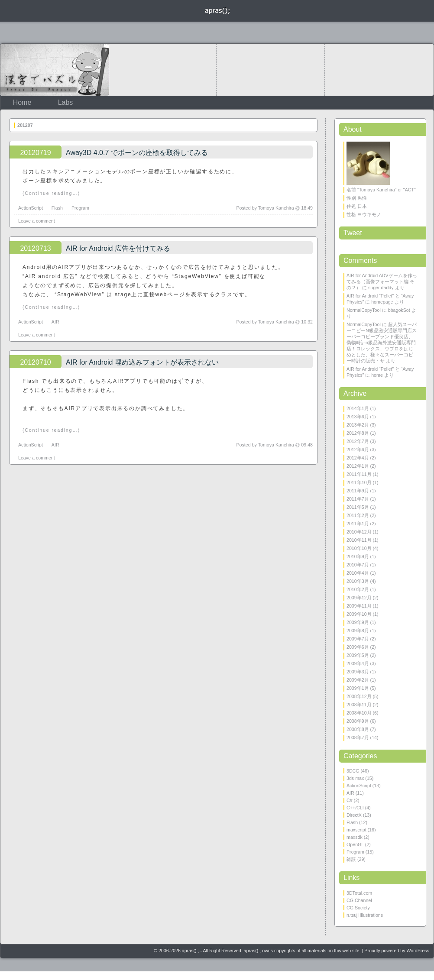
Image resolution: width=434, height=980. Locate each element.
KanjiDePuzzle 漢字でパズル (55, 70)
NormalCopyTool (364, 310)
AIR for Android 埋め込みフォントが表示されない (142, 362)
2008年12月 (359, 696)
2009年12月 (359, 598)
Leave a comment (37, 221)
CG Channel (359, 900)
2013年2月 (358, 425)
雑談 (351, 859)
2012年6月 (358, 450)
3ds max (355, 778)
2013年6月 (358, 417)
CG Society (358, 908)
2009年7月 (358, 639)
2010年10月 (359, 548)
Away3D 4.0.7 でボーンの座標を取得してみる (137, 153)
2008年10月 (359, 713)
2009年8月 (358, 631)
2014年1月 (358, 408)
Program (80, 208)
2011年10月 (359, 482)
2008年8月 (358, 729)
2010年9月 (358, 556)
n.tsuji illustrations (365, 915)
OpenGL (355, 844)
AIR (55, 322)
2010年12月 (359, 532)
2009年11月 (359, 606)
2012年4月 (358, 458)
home (377, 375)
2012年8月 (358, 433)
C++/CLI (355, 808)
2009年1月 (358, 688)
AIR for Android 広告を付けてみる (118, 248)
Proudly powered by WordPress (397, 951)
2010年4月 (358, 573)
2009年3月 (358, 672)
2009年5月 (358, 655)
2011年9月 (358, 491)
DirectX (354, 815)
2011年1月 (358, 524)
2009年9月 (358, 622)
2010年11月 (359, 540)
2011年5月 (358, 507)
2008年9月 (358, 721)
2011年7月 (358, 499)
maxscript (356, 830)
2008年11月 (359, 705)
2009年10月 (359, 614)
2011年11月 (359, 474)
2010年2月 (358, 589)
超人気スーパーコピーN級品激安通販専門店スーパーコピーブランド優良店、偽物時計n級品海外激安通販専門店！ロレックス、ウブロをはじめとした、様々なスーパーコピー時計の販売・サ (382, 343)
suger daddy (381, 288)
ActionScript (31, 208)
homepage (382, 302)
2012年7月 (358, 441)
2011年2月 (358, 515)
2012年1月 (358, 466)
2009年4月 (358, 663)
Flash (57, 208)
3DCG (353, 771)
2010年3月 (358, 581)
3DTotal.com (359, 893)
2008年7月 (358, 737)
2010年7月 (358, 565)
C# (350, 800)
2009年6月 (358, 647)
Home (22, 102)
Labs (66, 102)
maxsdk (355, 837)
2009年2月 (358, 680)
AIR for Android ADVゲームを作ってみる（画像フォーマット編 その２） (382, 281)
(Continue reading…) (51, 193)
